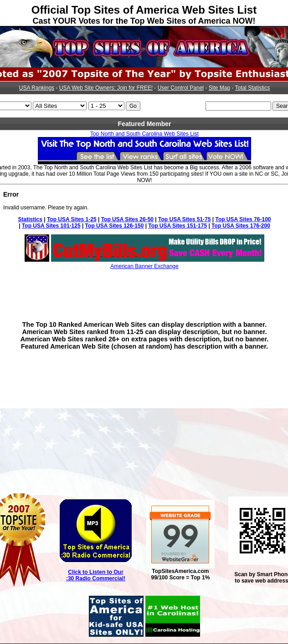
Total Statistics (253, 88)
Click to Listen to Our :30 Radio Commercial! (96, 575)
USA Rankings (37, 88)
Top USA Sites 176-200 (241, 226)
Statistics (30, 219)
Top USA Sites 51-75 (184, 219)
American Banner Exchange (144, 266)
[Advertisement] (144, 289)
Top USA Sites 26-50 (127, 219)
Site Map (219, 88)
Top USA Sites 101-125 (51, 226)
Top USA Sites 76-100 (243, 219)
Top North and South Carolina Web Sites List (144, 134)
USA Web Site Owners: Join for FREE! (106, 88)
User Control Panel (181, 88)
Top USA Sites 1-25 (72, 219)
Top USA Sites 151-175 (177, 226)
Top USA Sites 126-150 (115, 226)
